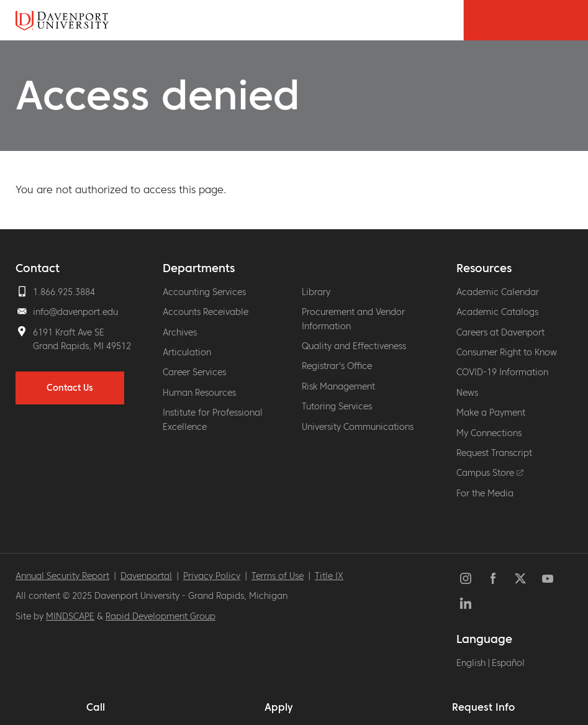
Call (96, 707)
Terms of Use (278, 576)
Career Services (194, 372)
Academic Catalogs (497, 312)
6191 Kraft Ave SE (69, 332)
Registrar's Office (337, 366)
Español (508, 663)
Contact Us (70, 388)
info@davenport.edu (75, 312)
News (467, 393)
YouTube (548, 578)
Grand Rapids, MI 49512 (82, 346)
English (471, 663)
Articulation (187, 352)
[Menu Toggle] (557, 20)
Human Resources (199, 393)
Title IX (329, 576)
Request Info (483, 707)
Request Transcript (494, 453)
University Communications (358, 427)
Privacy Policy (212, 576)
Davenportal (146, 576)
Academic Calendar (498, 292)
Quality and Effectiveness (354, 346)
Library (316, 292)
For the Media (485, 493)
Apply (278, 707)
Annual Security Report (62, 576)
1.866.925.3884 (64, 292)
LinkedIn (466, 603)
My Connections (489, 433)
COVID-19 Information (502, 372)
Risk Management (338, 386)
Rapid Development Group (161, 616)
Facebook (493, 578)
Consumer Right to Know (507, 352)
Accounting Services (204, 292)
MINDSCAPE (70, 616)
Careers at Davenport (500, 332)
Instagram (466, 578)
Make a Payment (491, 413)
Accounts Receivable (206, 312)
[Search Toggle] (495, 20)
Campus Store (490, 473)
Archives (180, 332)
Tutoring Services (337, 406)
